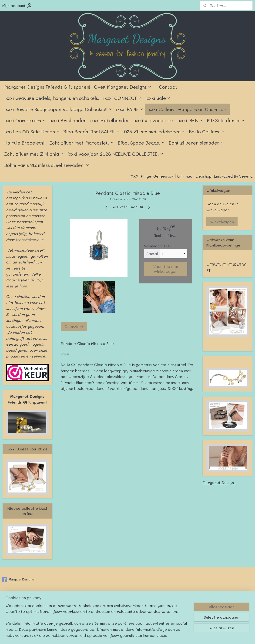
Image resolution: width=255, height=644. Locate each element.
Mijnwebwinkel (183, 606)
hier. (23, 286)
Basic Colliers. (207, 131)
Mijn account (17, 6)
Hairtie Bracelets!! (25, 143)
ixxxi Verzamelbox (153, 120)
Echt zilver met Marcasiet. (82, 143)
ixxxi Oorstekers (25, 120)
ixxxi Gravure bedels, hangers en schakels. (52, 98)
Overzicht (74, 326)
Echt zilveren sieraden (196, 143)
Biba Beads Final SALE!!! (92, 131)
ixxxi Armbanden (68, 120)
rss (122, 606)
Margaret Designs (219, 482)
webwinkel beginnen (140, 606)
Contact (168, 87)
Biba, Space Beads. (141, 143)
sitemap (113, 606)
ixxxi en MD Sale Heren (32, 131)
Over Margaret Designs (123, 87)
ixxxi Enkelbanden (110, 120)
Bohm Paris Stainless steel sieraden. (47, 165)
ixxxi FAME (130, 109)
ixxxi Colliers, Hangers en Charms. (188, 109)
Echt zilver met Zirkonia (34, 154)
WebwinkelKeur (29, 240)
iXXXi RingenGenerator (151, 176)
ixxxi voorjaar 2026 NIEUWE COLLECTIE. (116, 154)
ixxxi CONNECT (122, 98)
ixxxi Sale (158, 98)
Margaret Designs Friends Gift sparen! (47, 87)
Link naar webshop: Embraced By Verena (215, 176)
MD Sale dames (226, 120)
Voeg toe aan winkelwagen (166, 269)
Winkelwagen (222, 222)
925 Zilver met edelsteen (155, 131)
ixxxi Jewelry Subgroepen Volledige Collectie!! (58, 109)
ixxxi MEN (190, 120)
